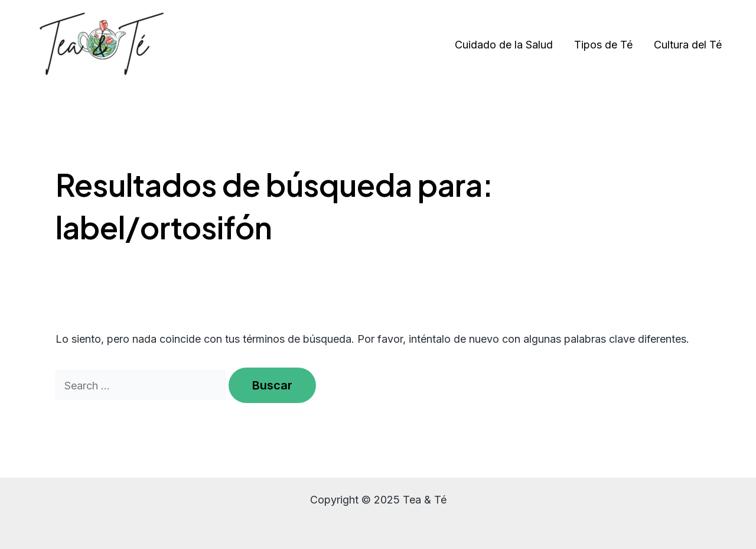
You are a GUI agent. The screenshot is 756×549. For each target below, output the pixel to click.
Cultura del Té (688, 45)
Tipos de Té (603, 45)
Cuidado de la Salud (504, 45)
